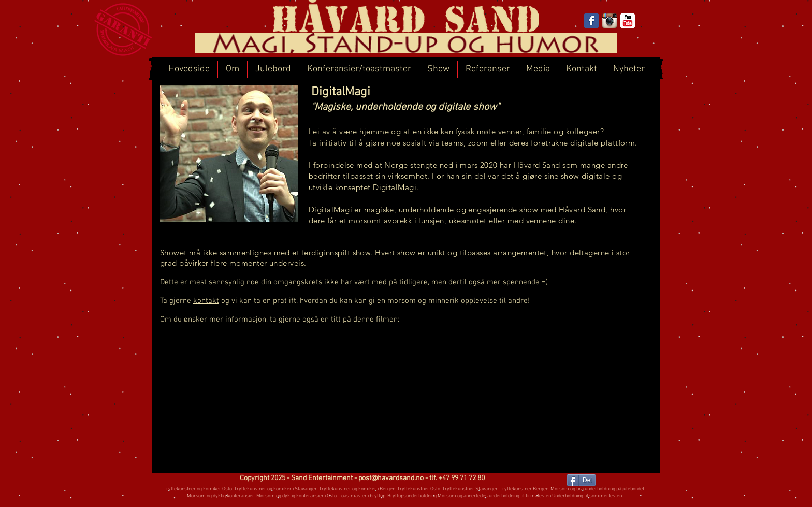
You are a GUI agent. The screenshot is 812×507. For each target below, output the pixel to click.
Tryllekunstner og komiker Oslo (198, 489)
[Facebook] (591, 21)
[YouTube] (628, 21)
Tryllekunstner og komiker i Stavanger (275, 489)
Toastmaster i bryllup (362, 496)
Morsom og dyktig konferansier (221, 496)
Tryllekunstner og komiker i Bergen (357, 489)
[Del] (581, 480)
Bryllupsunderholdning (412, 496)
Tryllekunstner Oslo (418, 489)
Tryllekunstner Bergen (524, 489)
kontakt (206, 301)
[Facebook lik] (540, 481)
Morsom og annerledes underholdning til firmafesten (494, 496)
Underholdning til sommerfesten (587, 496)
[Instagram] (610, 21)
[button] (359, 69)
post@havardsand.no (391, 478)
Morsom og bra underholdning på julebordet (597, 489)
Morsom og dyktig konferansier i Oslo (296, 496)
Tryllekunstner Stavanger (470, 489)
